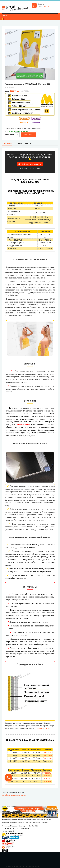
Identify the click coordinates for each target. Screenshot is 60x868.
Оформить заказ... (30, 164)
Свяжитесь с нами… (44, 728)
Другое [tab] (28, 143)
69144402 (24, 123)
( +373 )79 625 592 (22, 829)
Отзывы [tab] (18, 143)
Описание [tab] (7, 143)
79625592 (36, 123)
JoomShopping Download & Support (14, 795)
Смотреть (47, 753)
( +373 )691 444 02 (8, 829)
